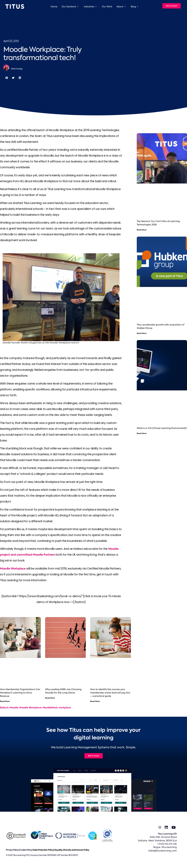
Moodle (14, 708)
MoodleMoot (50, 708)
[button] (7, 78)
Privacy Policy (12, 850)
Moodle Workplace (13, 569)
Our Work (107, 7)
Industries (90, 7)
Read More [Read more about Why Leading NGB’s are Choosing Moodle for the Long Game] (50, 698)
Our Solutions (70, 7)
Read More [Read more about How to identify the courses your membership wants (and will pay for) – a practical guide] (95, 701)
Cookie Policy (26, 850)
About (121, 7)
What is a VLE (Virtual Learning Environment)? (162, 428)
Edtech (4, 708)
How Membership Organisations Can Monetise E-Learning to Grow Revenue (20, 693)
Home (54, 7)
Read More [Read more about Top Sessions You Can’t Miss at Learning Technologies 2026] (142, 230)
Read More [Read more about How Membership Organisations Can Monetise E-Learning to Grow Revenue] (5, 701)
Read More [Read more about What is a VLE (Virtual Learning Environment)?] (142, 433)
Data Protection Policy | (44, 850)
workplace (65, 708)
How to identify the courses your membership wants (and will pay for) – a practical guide (110, 693)
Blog (135, 7)
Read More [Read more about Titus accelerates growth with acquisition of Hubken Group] (142, 333)
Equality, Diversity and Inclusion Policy (72, 850)
